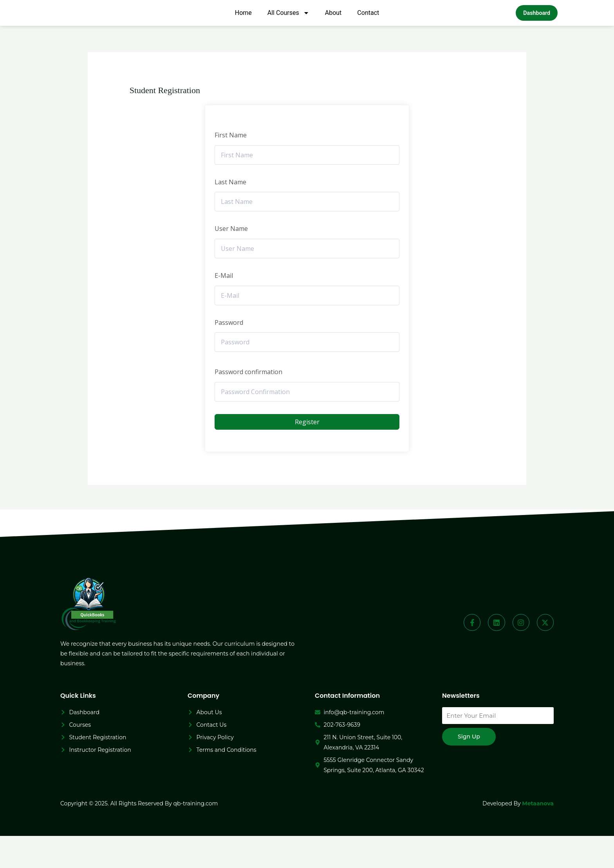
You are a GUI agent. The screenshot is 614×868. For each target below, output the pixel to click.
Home (243, 30)
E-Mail (224, 308)
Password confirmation (248, 404)
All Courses (288, 30)
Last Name (230, 214)
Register (307, 454)
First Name (231, 167)
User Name (231, 261)
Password (229, 355)
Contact (368, 30)
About (333, 30)
